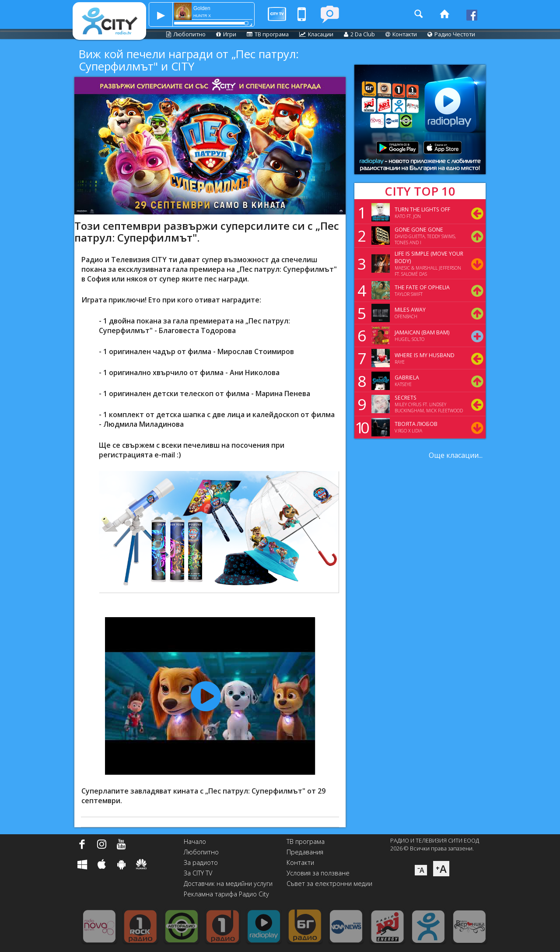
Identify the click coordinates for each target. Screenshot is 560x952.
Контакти (401, 34)
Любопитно (186, 34)
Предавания (305, 852)
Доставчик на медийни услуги (228, 883)
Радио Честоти (451, 34)
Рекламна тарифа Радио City (226, 894)
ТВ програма (268, 34)
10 (360, 427)
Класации (316, 34)
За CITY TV (198, 873)
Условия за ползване (318, 873)
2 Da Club (359, 34)
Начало (195, 841)
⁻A (421, 870)
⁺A (441, 869)
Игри (226, 34)
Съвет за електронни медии (329, 883)
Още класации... (456, 455)
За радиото (201, 862)
